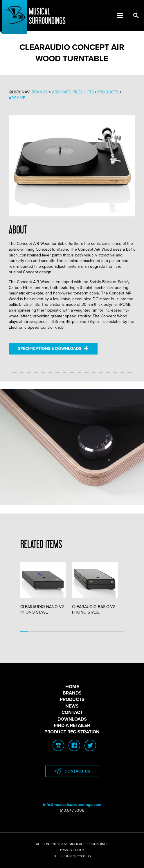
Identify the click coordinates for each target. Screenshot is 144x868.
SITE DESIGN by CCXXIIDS (72, 856)
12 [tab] (112, 632)
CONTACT (72, 713)
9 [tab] (88, 632)
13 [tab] (120, 632)
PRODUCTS (72, 699)
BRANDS (72, 693)
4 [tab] (48, 632)
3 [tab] (40, 632)
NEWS (72, 706)
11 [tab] (104, 632)
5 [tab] (56, 632)
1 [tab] (24, 632)
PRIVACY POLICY (72, 850)
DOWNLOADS (72, 719)
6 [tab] (64, 632)
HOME (72, 687)
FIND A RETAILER (72, 726)
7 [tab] (72, 632)
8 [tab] (80, 632)
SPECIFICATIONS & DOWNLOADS (53, 349)
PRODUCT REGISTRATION (72, 732)
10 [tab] (96, 632)
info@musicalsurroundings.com (72, 805)
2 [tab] (32, 632)
